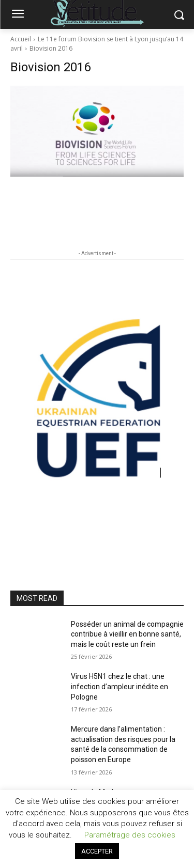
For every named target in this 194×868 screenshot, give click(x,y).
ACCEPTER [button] (97, 851)
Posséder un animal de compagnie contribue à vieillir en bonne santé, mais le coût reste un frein (127, 634)
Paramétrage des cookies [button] (130, 835)
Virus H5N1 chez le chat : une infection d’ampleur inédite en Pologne (120, 686)
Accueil (21, 39)
